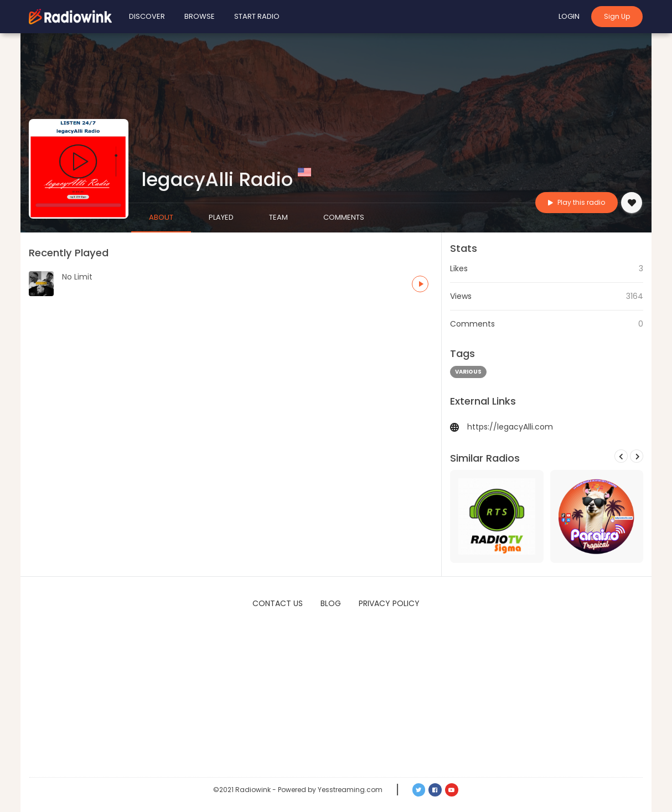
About (161, 217)
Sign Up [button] (617, 16)
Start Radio (257, 16)
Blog (331, 603)
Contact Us (278, 603)
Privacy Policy (389, 603)
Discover (147, 16)
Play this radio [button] (577, 202)
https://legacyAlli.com (510, 427)
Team (278, 217)
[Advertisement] (336, 694)
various (468, 372)
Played (221, 217)
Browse (200, 16)
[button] (420, 284)
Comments (344, 217)
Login (569, 16)
